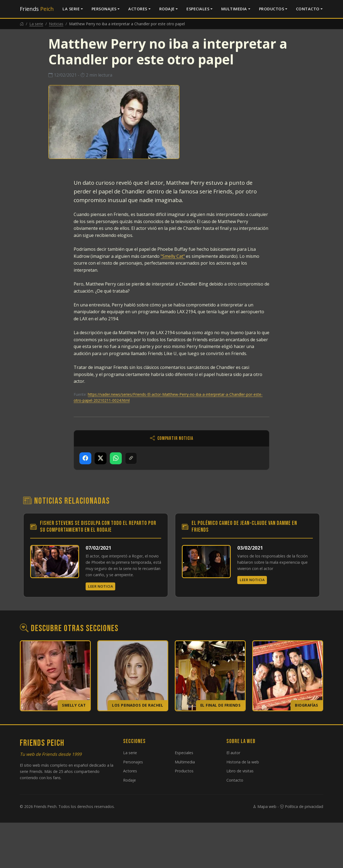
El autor (233, 753)
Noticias (56, 24)
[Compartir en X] (101, 458)
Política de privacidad (302, 806)
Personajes (104, 9)
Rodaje (167, 9)
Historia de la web (243, 762)
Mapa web (264, 806)
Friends (37, 9)
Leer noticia (100, 586)
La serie (71, 9)
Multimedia (234, 9)
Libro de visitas (240, 771)
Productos (272, 9)
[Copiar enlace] (131, 458)
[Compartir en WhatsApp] (116, 458)
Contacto (308, 9)
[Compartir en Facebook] (85, 458)
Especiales (198, 9)
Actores (138, 9)
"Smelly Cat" (173, 256)
